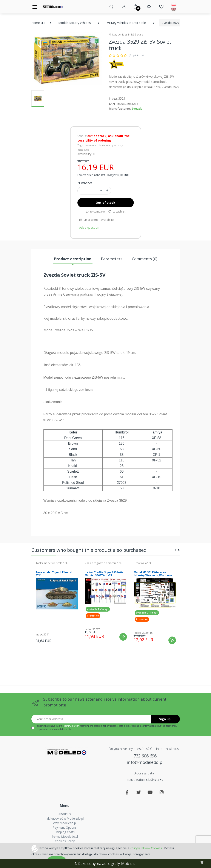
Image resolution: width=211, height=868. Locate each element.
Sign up (165, 719)
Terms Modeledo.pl (65, 836)
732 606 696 (145, 756)
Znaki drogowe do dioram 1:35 (103, 563)
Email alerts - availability (97, 220)
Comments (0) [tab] (145, 259)
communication (72, 726)
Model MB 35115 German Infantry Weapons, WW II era (153, 574)
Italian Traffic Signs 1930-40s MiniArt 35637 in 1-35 (104, 574)
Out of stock (105, 203)
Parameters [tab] (112, 259)
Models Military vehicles (75, 23)
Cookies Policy (65, 841)
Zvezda (137, 109)
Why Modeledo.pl (65, 823)
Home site (39, 23)
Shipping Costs (65, 832)
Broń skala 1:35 (143, 563)
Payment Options (65, 827)
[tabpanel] (57, 602)
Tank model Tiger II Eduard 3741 (54, 574)
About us (65, 814)
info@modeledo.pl (145, 762)
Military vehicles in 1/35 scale (126, 23)
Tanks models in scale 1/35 (52, 563)
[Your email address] (91, 719)
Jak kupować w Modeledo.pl (65, 818)
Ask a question (89, 227)
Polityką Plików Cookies (146, 848)
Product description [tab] (73, 259)
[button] (111, 6)
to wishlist (117, 211)
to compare (95, 211)
